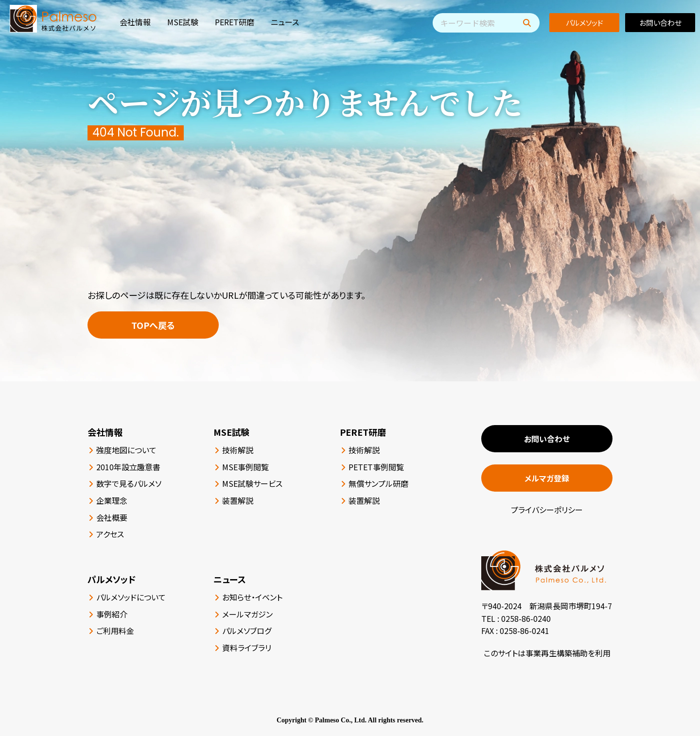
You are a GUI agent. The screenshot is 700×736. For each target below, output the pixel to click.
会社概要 (112, 517)
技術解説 (238, 450)
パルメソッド (585, 23)
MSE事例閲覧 (245, 467)
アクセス (110, 534)
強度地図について (126, 450)
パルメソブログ (247, 631)
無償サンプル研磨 (378, 483)
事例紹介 (112, 614)
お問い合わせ (660, 23)
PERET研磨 (235, 22)
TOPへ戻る (153, 325)
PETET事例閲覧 (376, 467)
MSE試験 (183, 22)
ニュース (285, 22)
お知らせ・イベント (252, 597)
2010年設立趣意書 (128, 467)
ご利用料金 (115, 631)
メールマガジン (247, 614)
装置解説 (238, 500)
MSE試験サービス (252, 483)
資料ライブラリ (247, 648)
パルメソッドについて (131, 597)
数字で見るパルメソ (129, 483)
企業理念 (112, 500)
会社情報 (135, 22)
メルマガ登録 (547, 478)
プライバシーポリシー (547, 510)
